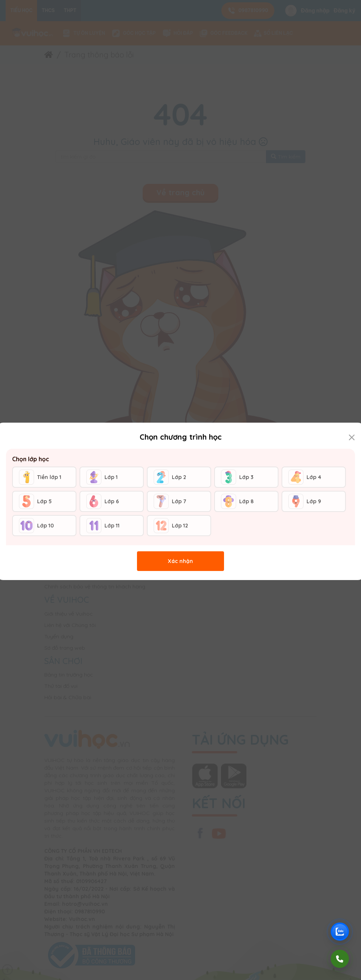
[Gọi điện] (340, 959)
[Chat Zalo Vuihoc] (340, 932)
